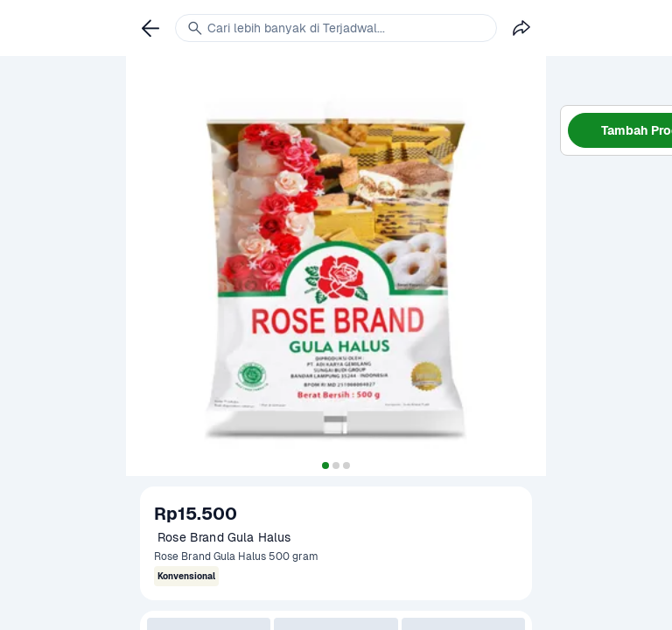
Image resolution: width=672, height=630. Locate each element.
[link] (150, 28)
